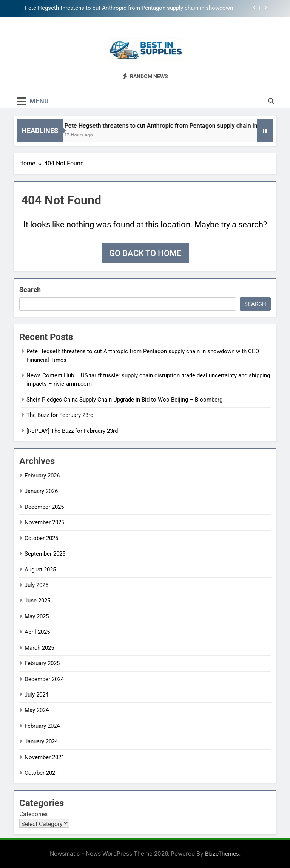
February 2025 (42, 663)
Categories (33, 814)
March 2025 (39, 648)
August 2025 (40, 570)
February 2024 (42, 726)
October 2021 (41, 773)
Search (30, 290)
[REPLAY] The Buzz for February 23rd (72, 431)
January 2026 (41, 491)
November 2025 (44, 522)
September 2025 (45, 554)
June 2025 (37, 601)
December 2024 (44, 679)
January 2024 (41, 741)
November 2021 (44, 757)
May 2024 (37, 710)
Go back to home (145, 253)
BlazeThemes (222, 853)
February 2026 (42, 476)
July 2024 (36, 695)
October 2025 (41, 538)
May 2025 (37, 616)
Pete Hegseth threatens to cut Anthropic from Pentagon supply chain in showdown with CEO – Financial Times (129, 8)
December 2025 (44, 507)
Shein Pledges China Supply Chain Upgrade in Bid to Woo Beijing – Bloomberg (124, 400)
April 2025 (37, 632)
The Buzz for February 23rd (60, 415)
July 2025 (36, 585)
